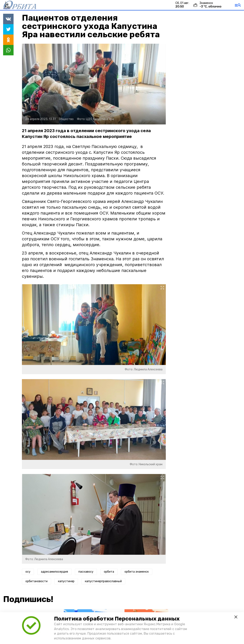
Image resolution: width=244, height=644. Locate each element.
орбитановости (36, 581)
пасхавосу (86, 572)
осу (28, 572)
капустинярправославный (103, 581)
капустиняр (66, 581)
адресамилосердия (54, 572)
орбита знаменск (137, 572)
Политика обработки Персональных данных (117, 619)
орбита (109, 572)
